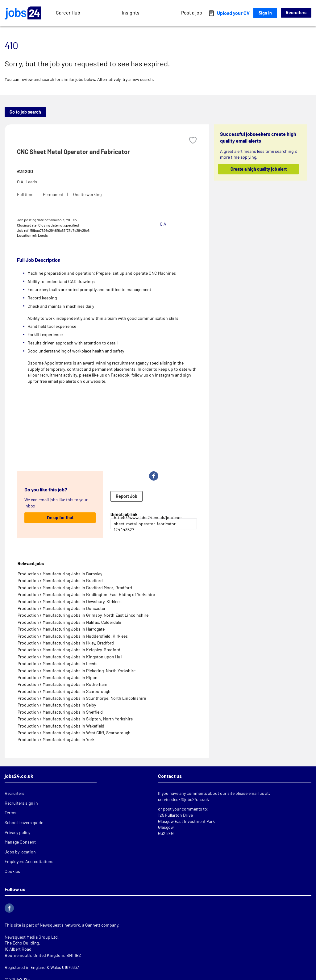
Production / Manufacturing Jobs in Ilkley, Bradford (66, 643)
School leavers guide (24, 822)
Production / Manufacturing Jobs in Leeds (58, 663)
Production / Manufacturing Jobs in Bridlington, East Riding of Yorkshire (86, 594)
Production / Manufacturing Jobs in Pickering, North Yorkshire (77, 671)
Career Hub (68, 13)
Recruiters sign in (21, 803)
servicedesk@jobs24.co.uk (183, 799)
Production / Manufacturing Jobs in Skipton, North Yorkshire (75, 719)
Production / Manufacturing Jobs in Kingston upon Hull (70, 657)
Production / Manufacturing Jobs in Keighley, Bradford (69, 650)
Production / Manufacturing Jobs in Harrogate (61, 629)
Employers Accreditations (29, 861)
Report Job (127, 496)
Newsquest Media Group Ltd (31, 937)
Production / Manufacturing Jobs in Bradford (60, 580)
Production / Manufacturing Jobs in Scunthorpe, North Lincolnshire (82, 698)
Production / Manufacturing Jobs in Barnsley (60, 574)
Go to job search (25, 112)
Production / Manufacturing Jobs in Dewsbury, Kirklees (70, 601)
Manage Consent (20, 842)
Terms (10, 813)
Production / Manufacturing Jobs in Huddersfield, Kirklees (73, 636)
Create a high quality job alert (258, 169)
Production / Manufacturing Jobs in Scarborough (64, 691)
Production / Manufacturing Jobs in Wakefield (61, 726)
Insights (131, 13)
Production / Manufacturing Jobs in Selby (57, 705)
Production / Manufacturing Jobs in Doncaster (62, 608)
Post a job (192, 13)
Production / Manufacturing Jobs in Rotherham (62, 684)
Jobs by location (20, 852)
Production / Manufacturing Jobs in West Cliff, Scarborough (74, 733)
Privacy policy (17, 832)
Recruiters (296, 13)
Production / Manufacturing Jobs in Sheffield (60, 712)
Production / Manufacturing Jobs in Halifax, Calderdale (69, 622)
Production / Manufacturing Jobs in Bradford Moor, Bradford (75, 588)
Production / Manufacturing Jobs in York (56, 739)
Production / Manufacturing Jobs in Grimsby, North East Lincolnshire (83, 615)
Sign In (265, 13)
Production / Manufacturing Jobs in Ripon (58, 677)
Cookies (12, 871)
